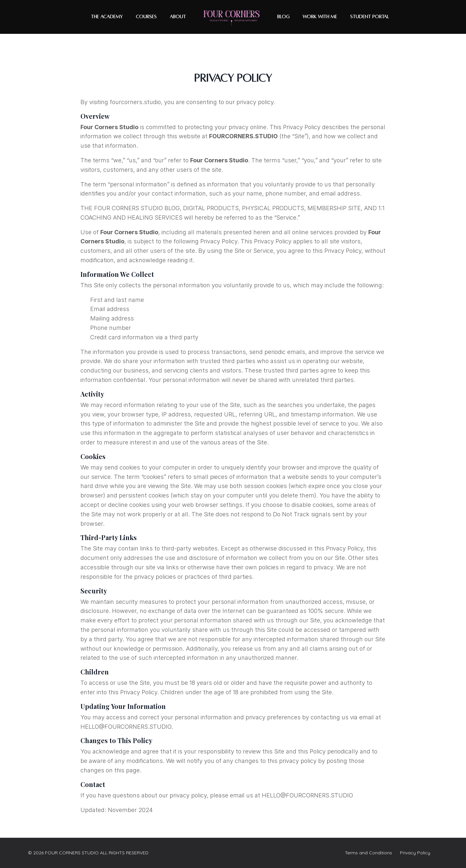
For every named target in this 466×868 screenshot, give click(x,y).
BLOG (283, 17)
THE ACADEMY (107, 17)
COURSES (146, 17)
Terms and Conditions (368, 853)
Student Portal (370, 17)
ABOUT (178, 17)
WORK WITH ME (320, 17)
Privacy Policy (415, 853)
